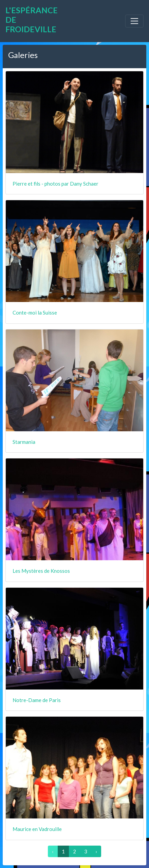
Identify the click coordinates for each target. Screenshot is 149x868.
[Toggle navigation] (134, 21)
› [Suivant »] (96, 851)
